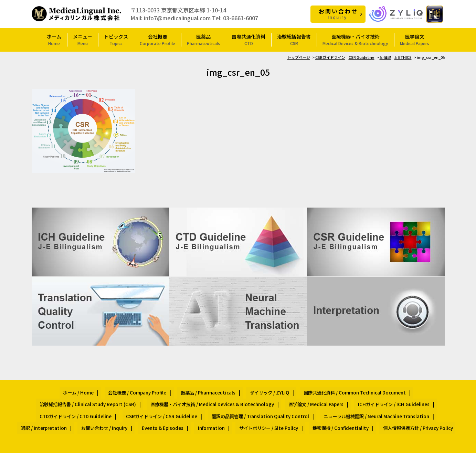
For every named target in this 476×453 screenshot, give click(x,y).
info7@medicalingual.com (177, 18)
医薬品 (203, 39)
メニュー (83, 39)
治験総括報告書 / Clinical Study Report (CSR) (396, 390)
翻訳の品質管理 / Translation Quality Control (82, 406)
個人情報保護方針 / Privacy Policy (301, 414)
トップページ (299, 57)
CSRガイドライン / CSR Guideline (410, 398)
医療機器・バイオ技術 (355, 39)
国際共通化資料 (248, 39)
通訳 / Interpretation (273, 406)
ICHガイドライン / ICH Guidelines (251, 398)
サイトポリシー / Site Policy (166, 414)
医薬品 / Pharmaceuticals (156, 390)
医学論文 (415, 39)
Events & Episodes (378, 406)
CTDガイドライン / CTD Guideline (331, 398)
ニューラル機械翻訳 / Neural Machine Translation (190, 406)
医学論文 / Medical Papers (180, 398)
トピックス (116, 39)
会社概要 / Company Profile (92, 390)
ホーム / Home (39, 390)
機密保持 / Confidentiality (231, 414)
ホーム (54, 39)
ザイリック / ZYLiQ (211, 390)
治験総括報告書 (294, 39)
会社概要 (157, 39)
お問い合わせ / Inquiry (327, 406)
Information (420, 406)
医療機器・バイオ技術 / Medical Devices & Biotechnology (84, 398)
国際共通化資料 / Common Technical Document (290, 390)
